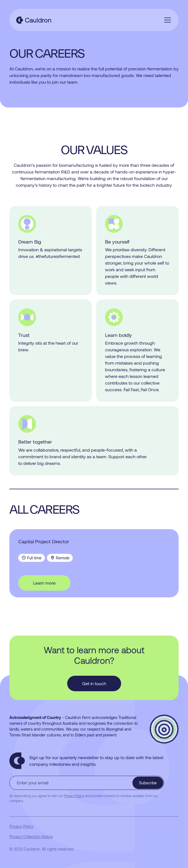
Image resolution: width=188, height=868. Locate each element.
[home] (38, 20)
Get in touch (94, 683)
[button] (166, 20)
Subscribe (148, 783)
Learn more (44, 583)
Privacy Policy (21, 826)
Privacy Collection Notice (31, 837)
